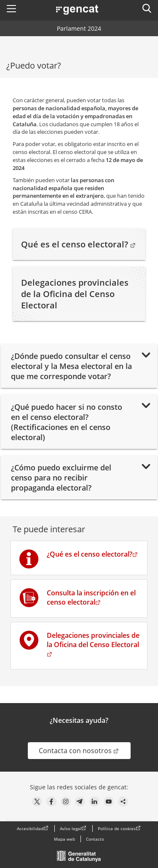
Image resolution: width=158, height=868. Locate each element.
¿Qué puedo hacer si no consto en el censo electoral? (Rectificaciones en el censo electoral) (67, 422)
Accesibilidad (30, 828)
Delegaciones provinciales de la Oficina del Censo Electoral (75, 294)
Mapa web (64, 839)
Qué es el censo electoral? (79, 244)
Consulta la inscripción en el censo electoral (91, 597)
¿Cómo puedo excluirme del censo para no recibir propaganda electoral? (61, 478)
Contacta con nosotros (85, 750)
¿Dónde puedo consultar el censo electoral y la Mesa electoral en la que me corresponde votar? (71, 366)
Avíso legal (71, 828)
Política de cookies (117, 828)
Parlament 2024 (79, 28)
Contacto (95, 839)
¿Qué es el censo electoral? (93, 554)
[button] (11, 8)
